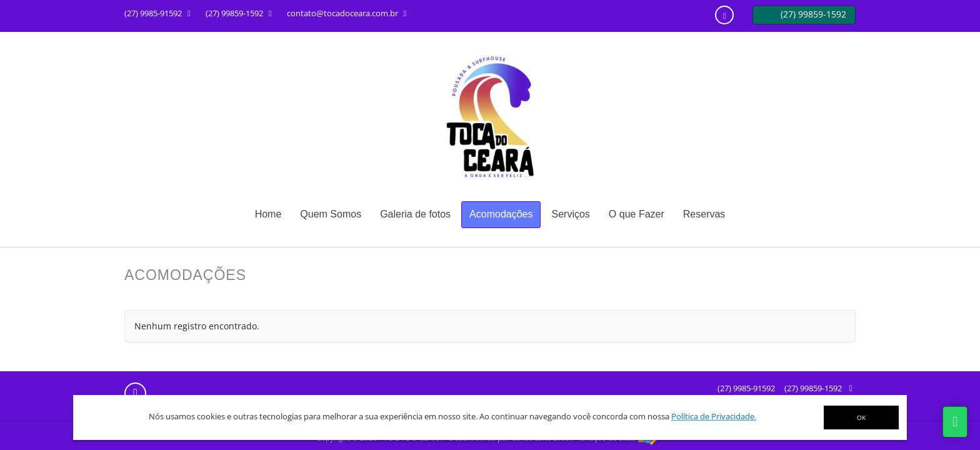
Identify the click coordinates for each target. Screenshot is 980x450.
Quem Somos (331, 214)
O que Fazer (637, 214)
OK (861, 417)
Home (268, 214)
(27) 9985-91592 (746, 388)
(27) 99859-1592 (813, 388)
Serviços (570, 214)
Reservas (704, 214)
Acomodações (501, 214)
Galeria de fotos (415, 214)
